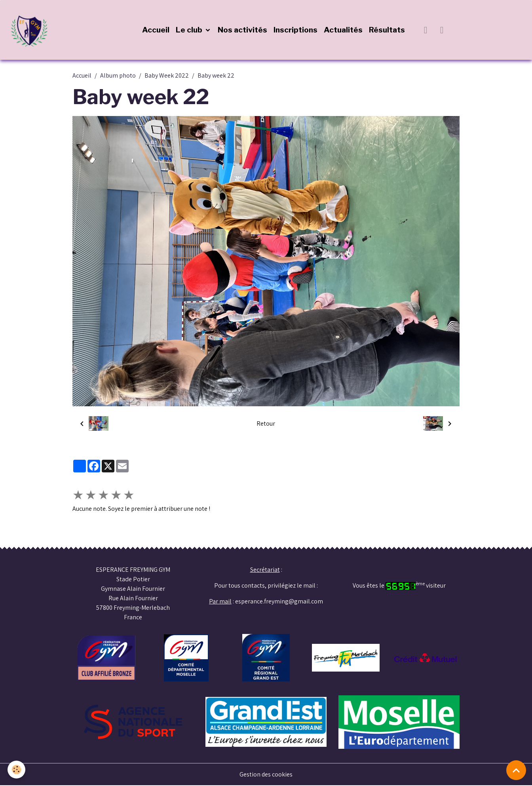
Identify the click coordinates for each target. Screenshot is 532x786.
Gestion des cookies (266, 775)
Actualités (343, 30)
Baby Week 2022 (167, 76)
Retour (266, 423)
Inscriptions (295, 30)
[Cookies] (17, 770)
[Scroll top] (516, 770)
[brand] (32, 30)
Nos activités (242, 30)
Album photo (118, 76)
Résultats (387, 30)
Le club (190, 30)
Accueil (156, 30)
